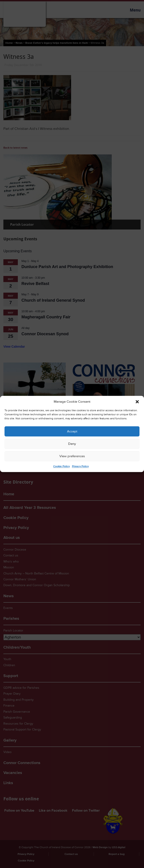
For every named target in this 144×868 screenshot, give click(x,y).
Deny (72, 444)
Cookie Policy (62, 466)
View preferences (72, 456)
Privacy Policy (80, 466)
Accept (72, 431)
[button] (137, 402)
